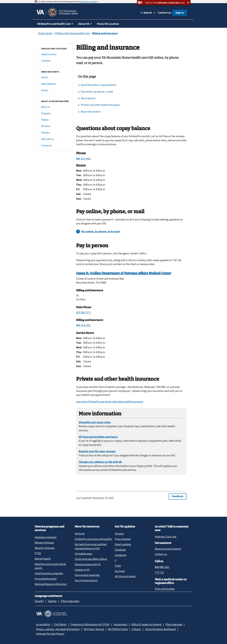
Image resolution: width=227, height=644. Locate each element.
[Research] (55, 126)
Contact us (164, 13)
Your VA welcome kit (86, 580)
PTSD (38, 553)
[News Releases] (55, 84)
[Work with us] (55, 139)
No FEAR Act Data (118, 629)
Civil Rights (60, 624)
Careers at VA (82, 570)
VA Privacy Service (94, 629)
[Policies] (55, 120)
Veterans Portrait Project (50, 634)
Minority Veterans (45, 548)
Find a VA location (165, 589)
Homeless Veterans (46, 537)
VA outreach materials (87, 575)
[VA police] (55, 133)
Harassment (121, 624)
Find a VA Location (108, 24)
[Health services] (55, 54)
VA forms (80, 534)
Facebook (120, 550)
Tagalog (52, 601)
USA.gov (136, 629)
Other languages (70, 601)
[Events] (55, 78)
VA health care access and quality (93, 539)
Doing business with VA (88, 564)
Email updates (123, 544)
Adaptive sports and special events (50, 566)
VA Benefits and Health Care (54, 24)
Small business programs (49, 573)
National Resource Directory (51, 584)
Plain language (174, 624)
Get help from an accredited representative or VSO (91, 546)
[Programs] (55, 113)
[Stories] (55, 90)
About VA (84, 24)
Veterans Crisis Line (166, 537)
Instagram (121, 555)
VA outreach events (46, 579)
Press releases (123, 539)
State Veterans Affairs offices (91, 559)
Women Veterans (44, 543)
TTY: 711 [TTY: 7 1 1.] (159, 572)
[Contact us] (55, 146)
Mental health (43, 559)
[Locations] (55, 61)
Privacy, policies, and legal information (58, 629)
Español (39, 601)
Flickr (118, 566)
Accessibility (43, 624)
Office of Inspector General (146, 624)
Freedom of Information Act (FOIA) (90, 624)
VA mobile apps (83, 554)
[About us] (55, 107)
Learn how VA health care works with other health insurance (110, 402)
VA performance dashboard (160, 629)
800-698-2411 (162, 567)
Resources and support (168, 549)
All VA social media (125, 576)
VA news (119, 534)
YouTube (120, 571)
